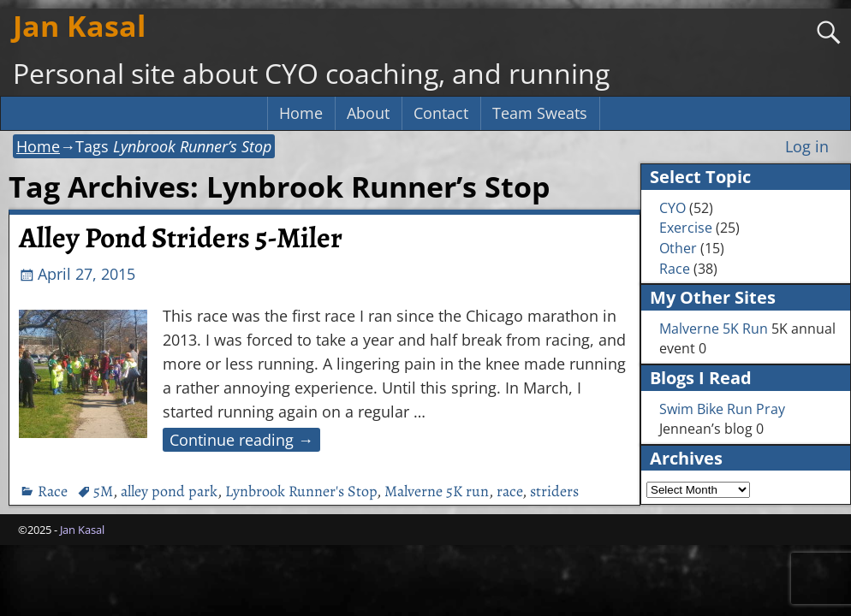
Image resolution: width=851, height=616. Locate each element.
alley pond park (169, 491)
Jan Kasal (79, 26)
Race (53, 491)
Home (301, 113)
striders (554, 491)
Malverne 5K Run (714, 329)
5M (103, 491)
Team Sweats (540, 113)
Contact (441, 113)
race (509, 491)
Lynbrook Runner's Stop (301, 491)
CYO (672, 208)
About (368, 113)
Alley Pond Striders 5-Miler (181, 238)
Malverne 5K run (437, 491)
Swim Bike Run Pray (722, 409)
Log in (807, 146)
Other (678, 248)
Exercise (686, 228)
